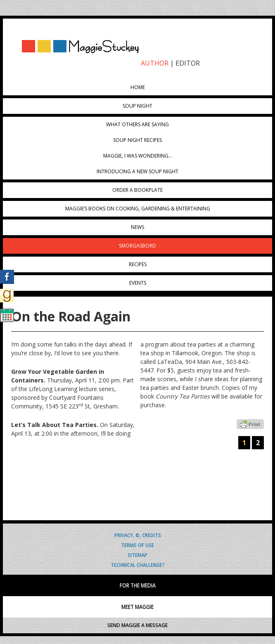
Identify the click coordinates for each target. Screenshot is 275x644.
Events (138, 283)
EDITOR (188, 63)
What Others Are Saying (137, 124)
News (137, 227)
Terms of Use (137, 545)
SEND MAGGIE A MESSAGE (137, 625)
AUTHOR (155, 63)
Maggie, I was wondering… (138, 156)
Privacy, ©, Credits (138, 535)
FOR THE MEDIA (138, 585)
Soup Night (137, 106)
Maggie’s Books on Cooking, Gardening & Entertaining (138, 209)
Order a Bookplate (137, 190)
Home (138, 87)
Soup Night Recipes (137, 140)
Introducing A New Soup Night (137, 171)
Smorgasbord (137, 246)
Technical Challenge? (138, 565)
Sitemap (137, 555)
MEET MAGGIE (137, 607)
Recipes (138, 264)
